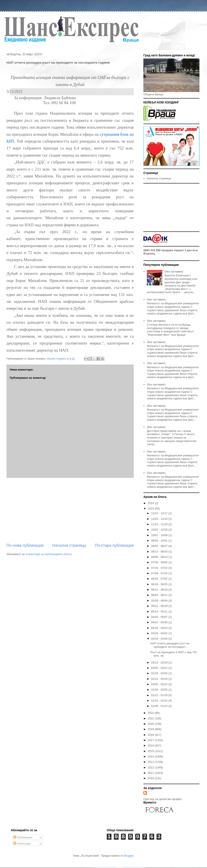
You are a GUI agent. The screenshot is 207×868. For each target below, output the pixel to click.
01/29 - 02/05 (160, 690)
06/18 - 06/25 (160, 584)
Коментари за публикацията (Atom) (49, 554)
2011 (151, 773)
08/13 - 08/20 (160, 552)
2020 (151, 724)
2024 (151, 503)
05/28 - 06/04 (160, 601)
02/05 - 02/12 (160, 684)
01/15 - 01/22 (160, 701)
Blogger (129, 856)
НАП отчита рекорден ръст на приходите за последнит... (170, 645)
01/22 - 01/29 (160, 695)
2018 (151, 735)
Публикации (23, 837)
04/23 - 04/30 (160, 622)
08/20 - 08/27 (160, 546)
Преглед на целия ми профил (163, 799)
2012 (151, 767)
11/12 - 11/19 (160, 524)
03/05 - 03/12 (160, 668)
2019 (151, 729)
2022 (151, 713)
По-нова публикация (25, 545)
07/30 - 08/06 (160, 562)
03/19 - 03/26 (160, 639)
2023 (151, 509)
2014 (151, 756)
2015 (151, 751)
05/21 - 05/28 (160, 606)
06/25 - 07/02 (160, 579)
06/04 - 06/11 (160, 595)
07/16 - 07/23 (160, 568)
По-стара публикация (114, 545)
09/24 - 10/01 (160, 541)
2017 (151, 740)
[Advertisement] (70, 510)
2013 (151, 762)
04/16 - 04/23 (160, 628)
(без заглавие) (174, 272)
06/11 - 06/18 (160, 590)
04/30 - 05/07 (160, 617)
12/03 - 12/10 (160, 519)
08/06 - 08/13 (160, 557)
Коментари (22, 844)
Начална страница (69, 545)
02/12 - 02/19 (160, 679)
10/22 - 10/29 (160, 530)
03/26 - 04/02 (160, 633)
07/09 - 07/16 (160, 573)
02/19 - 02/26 (160, 673)
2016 (151, 746)
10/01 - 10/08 (160, 535)
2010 (151, 778)
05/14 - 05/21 (160, 612)
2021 (151, 718)
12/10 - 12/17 (160, 513)
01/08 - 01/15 (160, 706)
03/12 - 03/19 (160, 663)
